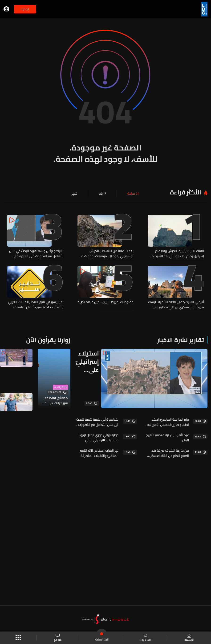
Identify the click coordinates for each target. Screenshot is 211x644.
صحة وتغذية (60, 387)
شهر (75, 194)
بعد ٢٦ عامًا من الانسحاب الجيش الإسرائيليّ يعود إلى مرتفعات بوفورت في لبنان (106, 253)
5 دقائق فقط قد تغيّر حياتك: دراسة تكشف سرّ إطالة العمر (56, 400)
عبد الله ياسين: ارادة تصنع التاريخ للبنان (167, 438)
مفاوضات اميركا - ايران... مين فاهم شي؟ (106, 302)
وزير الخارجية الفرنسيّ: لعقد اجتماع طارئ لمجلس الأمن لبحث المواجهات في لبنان (167, 422)
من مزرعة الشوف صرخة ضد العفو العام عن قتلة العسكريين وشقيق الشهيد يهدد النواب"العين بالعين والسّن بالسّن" (168, 453)
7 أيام (102, 194)
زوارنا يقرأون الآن (48, 340)
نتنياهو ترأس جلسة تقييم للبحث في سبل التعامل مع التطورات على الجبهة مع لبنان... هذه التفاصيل (36, 253)
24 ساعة (133, 194)
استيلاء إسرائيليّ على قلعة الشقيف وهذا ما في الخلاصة (87, 362)
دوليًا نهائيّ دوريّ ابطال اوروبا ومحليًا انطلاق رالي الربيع (98, 438)
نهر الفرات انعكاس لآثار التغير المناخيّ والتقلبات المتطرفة (99, 453)
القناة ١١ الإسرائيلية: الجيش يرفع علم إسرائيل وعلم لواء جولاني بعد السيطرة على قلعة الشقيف (178, 253)
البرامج (58, 638)
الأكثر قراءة (186, 192)
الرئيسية (189, 638)
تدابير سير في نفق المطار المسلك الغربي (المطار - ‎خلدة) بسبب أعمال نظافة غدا (36, 304)
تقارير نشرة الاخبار (181, 340)
